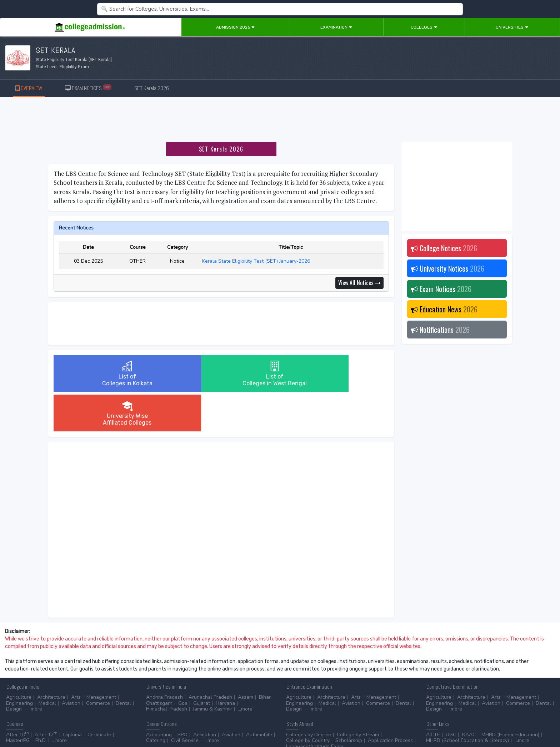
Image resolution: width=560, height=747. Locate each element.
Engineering (19, 664)
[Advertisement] (280, 121)
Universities (512, 27)
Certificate (99, 695)
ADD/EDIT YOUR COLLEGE (173, 722)
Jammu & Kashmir (212, 670)
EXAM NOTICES (88, 88)
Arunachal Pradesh (210, 658)
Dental (123, 664)
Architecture (51, 658)
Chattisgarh (159, 664)
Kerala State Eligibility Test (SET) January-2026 (257, 261)
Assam (246, 658)
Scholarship (349, 701)
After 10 (17, 695)
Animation (205, 695)
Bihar (265, 658)
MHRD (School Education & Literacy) (467, 701)
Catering (156, 701)
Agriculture (19, 658)
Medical (47, 664)
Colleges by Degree (309, 695)
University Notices (447, 268)
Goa (183, 664)
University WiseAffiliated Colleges (333, 374)
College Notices (444, 248)
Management (101, 658)
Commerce (98, 664)
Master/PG (18, 701)
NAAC (469, 695)
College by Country (308, 701)
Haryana (225, 664)
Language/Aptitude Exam (315, 707)
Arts (76, 658)
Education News (444, 309)
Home (10, 722)
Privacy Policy (85, 722)
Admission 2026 (236, 27)
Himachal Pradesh (167, 670)
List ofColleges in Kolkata (109, 374)
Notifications (440, 330)
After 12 (46, 695)
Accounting (159, 695)
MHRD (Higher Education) (510, 695)
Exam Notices (441, 289)
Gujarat (202, 664)
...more (35, 670)
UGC (451, 695)
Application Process (390, 701)
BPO (182, 695)
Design (14, 670)
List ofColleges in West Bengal (221, 374)
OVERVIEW (29, 88)
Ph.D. (41, 701)
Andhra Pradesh (164, 658)
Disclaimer (57, 722)
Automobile (259, 695)
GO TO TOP (543, 722)
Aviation (71, 664)
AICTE (433, 695)
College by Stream (358, 695)
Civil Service (185, 701)
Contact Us (31, 722)
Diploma (72, 695)
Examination (336, 27)
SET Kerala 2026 (152, 88)
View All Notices (359, 283)
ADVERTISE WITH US (123, 722)
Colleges (424, 27)
